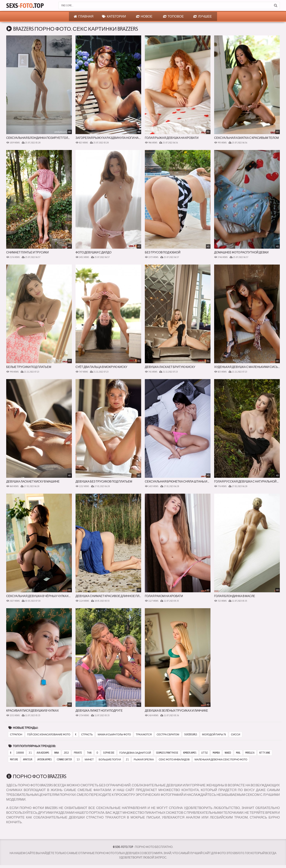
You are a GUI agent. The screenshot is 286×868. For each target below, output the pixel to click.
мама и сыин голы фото (114, 734)
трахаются (144, 734)
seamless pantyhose (167, 753)
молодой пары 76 (214, 734)
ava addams (43, 753)
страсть (87, 734)
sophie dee (109, 753)
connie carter (64, 759)
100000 (20, 753)
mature (14, 759)
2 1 (127, 759)
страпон (16, 734)
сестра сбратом (168, 734)
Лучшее (203, 16)
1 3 (78, 759)
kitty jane (265, 753)
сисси (235, 734)
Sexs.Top (25, 5)
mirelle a (250, 753)
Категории (114, 16)
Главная (84, 16)
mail (238, 753)
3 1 (30, 753)
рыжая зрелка (144, 759)
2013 (66, 753)
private (78, 753)
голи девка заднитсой (135, 753)
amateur (28, 759)
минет (89, 759)
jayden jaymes (45, 759)
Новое (144, 16)
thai (89, 753)
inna (57, 753)
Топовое (173, 16)
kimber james (190, 753)
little (205, 753)
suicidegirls (191, 734)
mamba (216, 753)
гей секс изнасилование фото (49, 734)
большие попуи (110, 759)
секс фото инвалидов (174, 759)
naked (228, 753)
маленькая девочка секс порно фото (221, 759)
